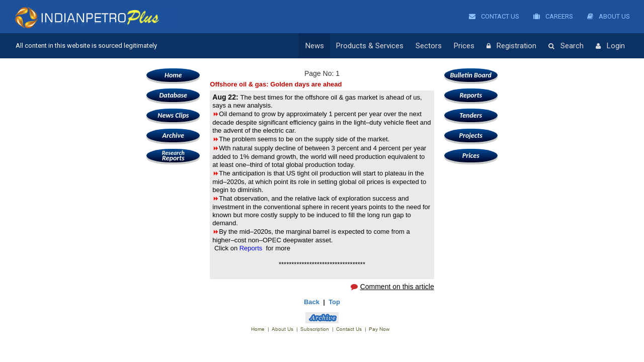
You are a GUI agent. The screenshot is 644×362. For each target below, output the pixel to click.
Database (173, 95)
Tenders (471, 115)
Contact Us (494, 16)
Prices (464, 46)
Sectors (429, 46)
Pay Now (379, 329)
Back (312, 302)
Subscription (315, 329)
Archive (173, 135)
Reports (173, 156)
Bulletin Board (471, 75)
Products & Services (370, 46)
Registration (511, 46)
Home (173, 75)
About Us (609, 16)
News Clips (173, 115)
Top (334, 302)
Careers (553, 16)
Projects (471, 135)
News (315, 46)
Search (566, 46)
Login (610, 46)
